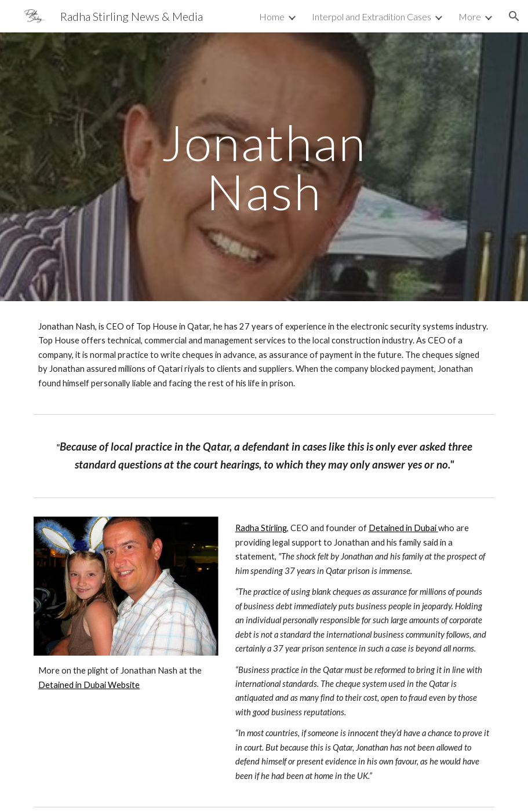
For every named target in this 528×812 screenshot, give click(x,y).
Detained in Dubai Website (89, 685)
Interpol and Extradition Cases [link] (372, 17)
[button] (514, 16)
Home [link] (272, 17)
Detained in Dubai (403, 528)
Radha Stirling (261, 528)
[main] (264, 167)
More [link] (470, 17)
